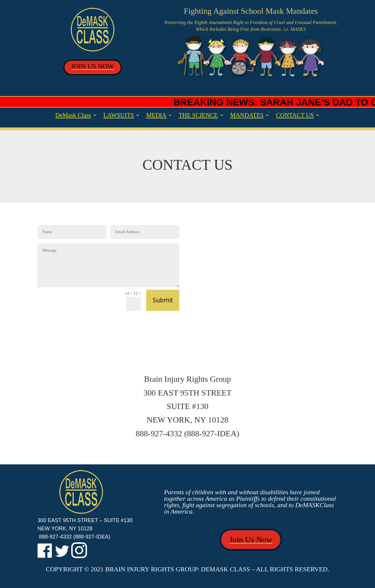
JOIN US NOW (93, 66)
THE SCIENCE (198, 116)
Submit (163, 300)
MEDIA (156, 116)
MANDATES (247, 116)
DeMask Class (73, 116)
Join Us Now (251, 540)
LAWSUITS (119, 116)
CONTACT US (295, 116)
